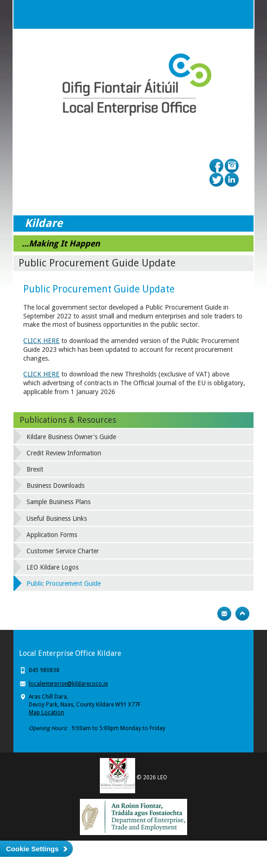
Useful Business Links (57, 518)
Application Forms (52, 535)
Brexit (35, 469)
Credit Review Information (64, 453)
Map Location (46, 713)
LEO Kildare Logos (52, 567)
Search (221, 14)
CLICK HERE (41, 341)
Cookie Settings (32, 849)
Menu (239, 14)
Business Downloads (55, 486)
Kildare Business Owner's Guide (71, 437)
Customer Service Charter (63, 551)
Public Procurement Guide (64, 583)
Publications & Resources (68, 420)
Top (242, 614)
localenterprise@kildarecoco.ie (68, 684)
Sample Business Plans (59, 502)
